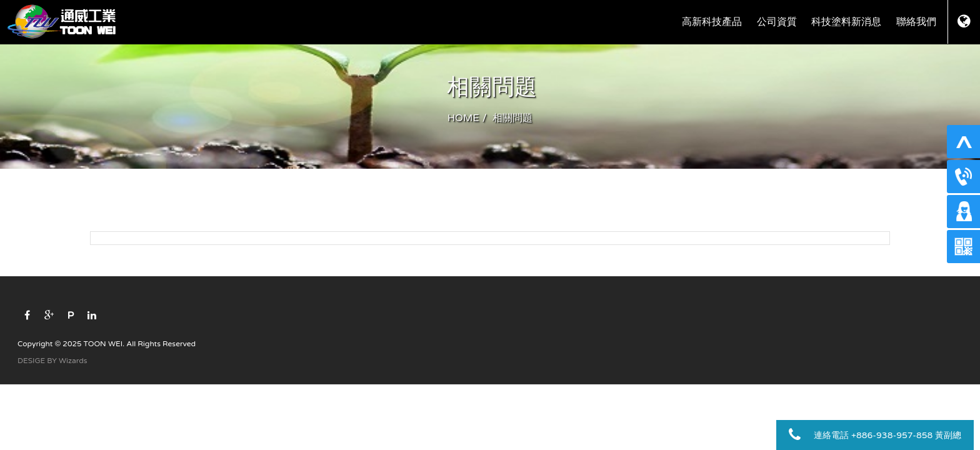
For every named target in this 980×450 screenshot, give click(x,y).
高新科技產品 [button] (712, 22)
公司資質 (777, 22)
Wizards (73, 361)
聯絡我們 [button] (916, 22)
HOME (463, 118)
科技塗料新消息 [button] (846, 22)
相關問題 (512, 118)
